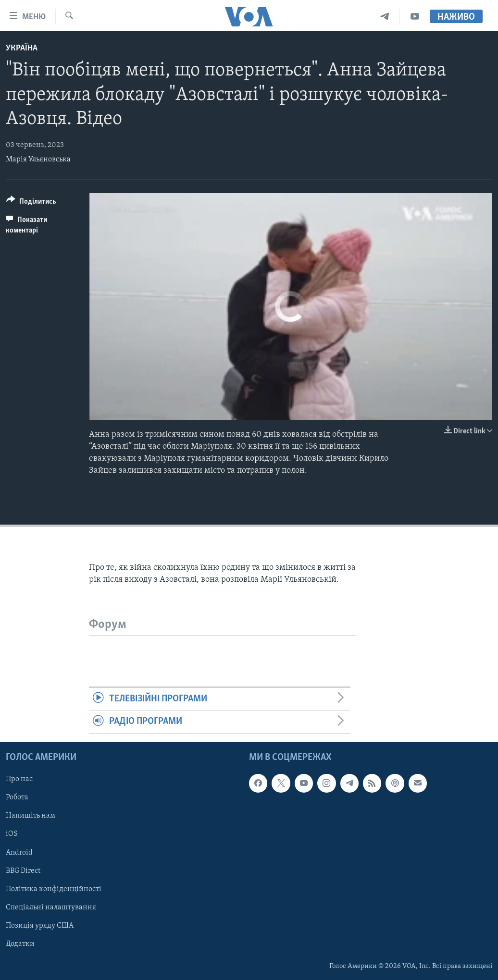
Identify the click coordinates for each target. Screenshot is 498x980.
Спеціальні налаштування (51, 907)
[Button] (31, 203)
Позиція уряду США (40, 925)
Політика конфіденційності (54, 889)
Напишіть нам (31, 816)
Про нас (19, 779)
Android (19, 852)
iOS (12, 834)
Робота (17, 797)
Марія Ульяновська (38, 159)
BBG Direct (23, 870)
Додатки (20, 944)
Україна (22, 48)
